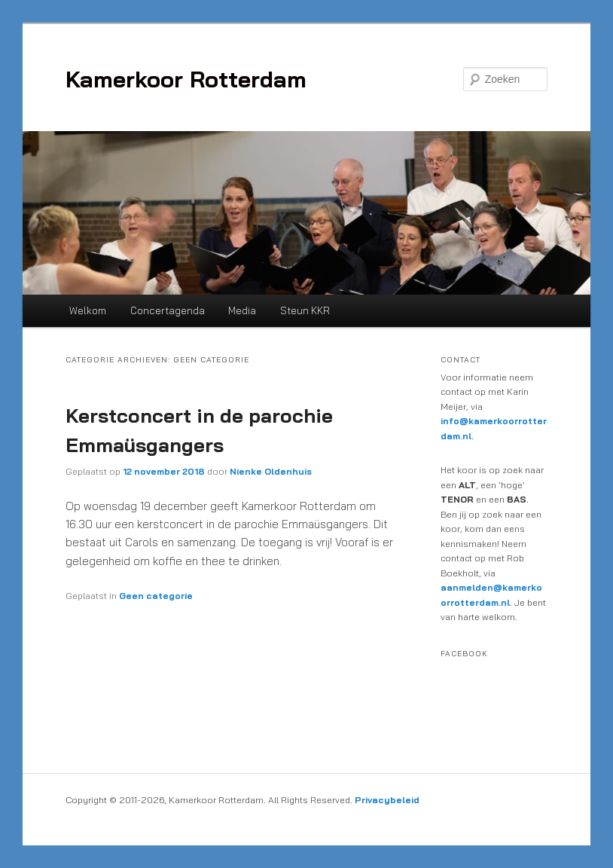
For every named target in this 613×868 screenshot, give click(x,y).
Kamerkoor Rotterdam (186, 79)
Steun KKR (305, 310)
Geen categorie (156, 596)
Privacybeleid (387, 800)
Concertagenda (168, 310)
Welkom (88, 310)
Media (242, 310)
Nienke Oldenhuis (271, 471)
